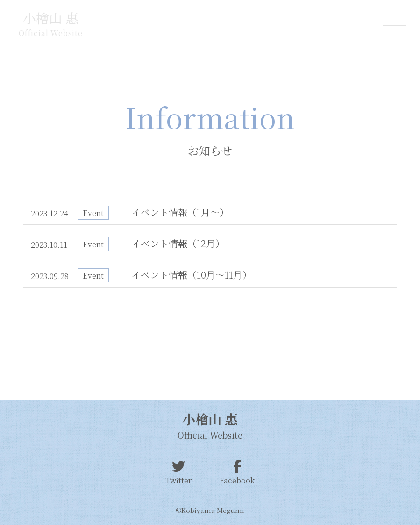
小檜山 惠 (51, 18)
